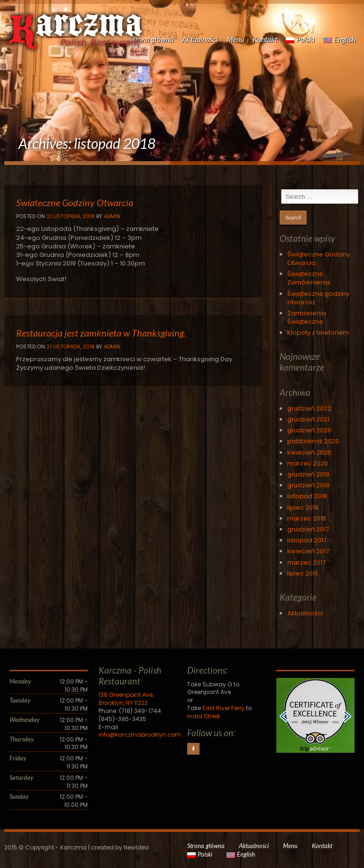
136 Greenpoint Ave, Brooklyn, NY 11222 (126, 699)
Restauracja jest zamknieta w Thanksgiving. (101, 333)
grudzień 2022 (309, 408)
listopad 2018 (307, 496)
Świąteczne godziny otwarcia (318, 298)
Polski (300, 39)
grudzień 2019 (308, 474)
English (339, 39)
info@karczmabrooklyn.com (140, 735)
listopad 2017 (307, 540)
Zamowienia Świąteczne (307, 317)
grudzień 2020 (309, 430)
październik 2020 (313, 441)
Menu (235, 39)
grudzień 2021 (308, 419)
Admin (112, 216)
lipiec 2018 (303, 507)
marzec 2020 (308, 463)
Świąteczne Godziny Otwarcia (318, 259)
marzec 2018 (307, 518)
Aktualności (200, 39)
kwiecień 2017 (308, 551)
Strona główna (151, 39)
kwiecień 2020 (309, 452)
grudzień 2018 (308, 485)
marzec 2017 (306, 562)
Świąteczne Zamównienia (309, 278)
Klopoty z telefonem (318, 333)
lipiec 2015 (303, 573)
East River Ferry (223, 708)
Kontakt (265, 39)
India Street (204, 716)
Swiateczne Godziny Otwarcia (75, 202)
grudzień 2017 (308, 529)
